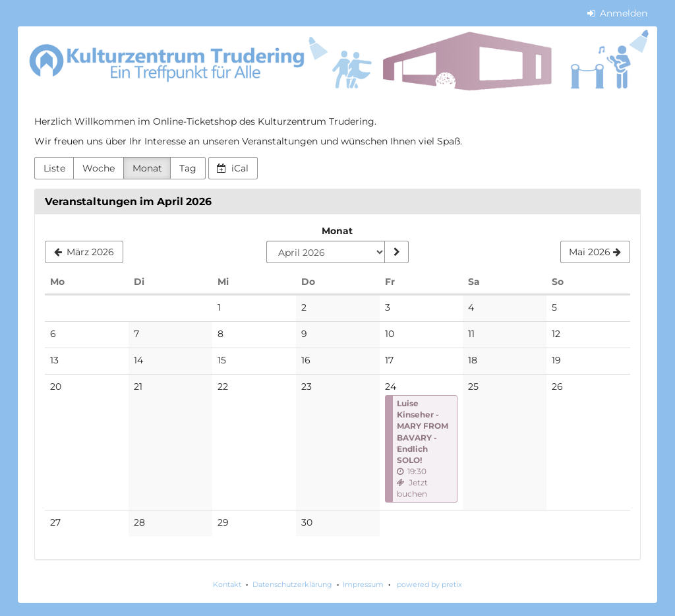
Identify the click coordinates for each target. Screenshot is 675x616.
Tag (188, 168)
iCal (233, 168)
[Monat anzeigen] (396, 252)
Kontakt (227, 584)
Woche (99, 168)
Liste (54, 168)
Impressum (363, 584)
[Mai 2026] (595, 252)
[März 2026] (84, 252)
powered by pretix (429, 584)
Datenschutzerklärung (292, 584)
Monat (147, 168)
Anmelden (618, 13)
